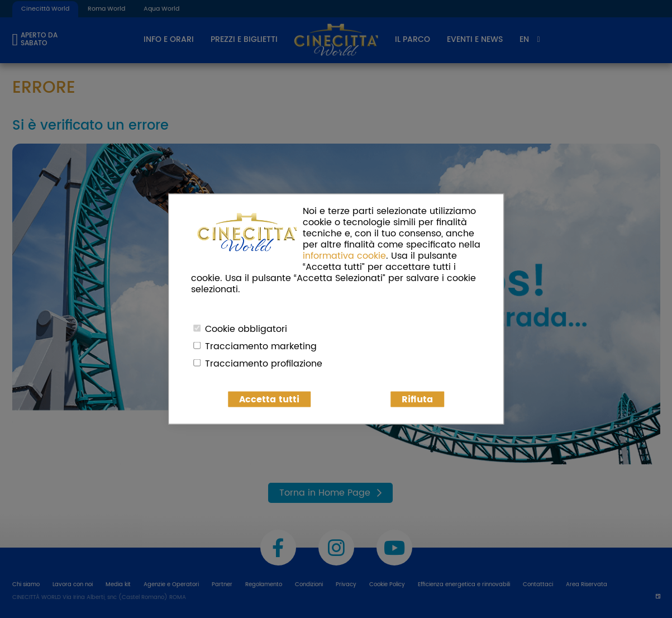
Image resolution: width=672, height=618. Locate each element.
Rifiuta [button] (417, 400)
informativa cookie (344, 256)
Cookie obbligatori (246, 329)
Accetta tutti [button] (269, 400)
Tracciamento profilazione (264, 364)
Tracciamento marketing (261, 346)
